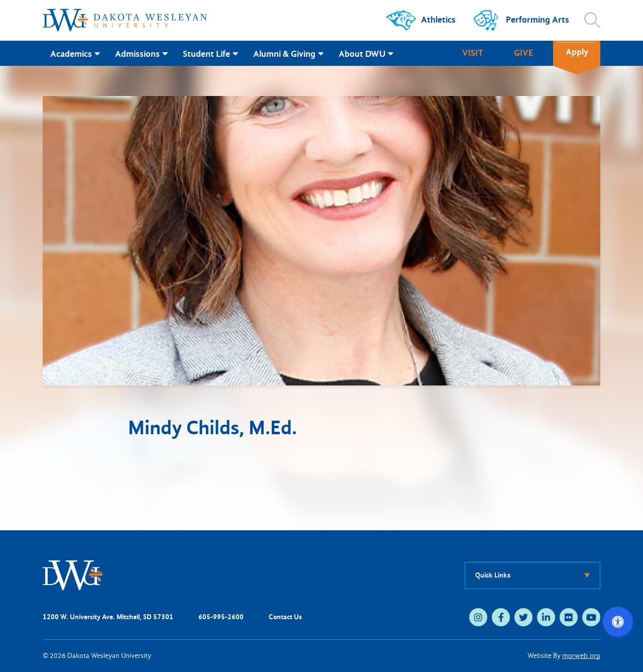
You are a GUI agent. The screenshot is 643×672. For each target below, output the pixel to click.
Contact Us (285, 617)
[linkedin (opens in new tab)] (546, 617)
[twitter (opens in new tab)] (523, 617)
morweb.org (581, 656)
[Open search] (592, 20)
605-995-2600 (221, 617)
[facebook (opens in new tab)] (501, 617)
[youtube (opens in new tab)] (591, 617)
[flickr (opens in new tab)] (569, 617)
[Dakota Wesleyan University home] (125, 20)
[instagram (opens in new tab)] (478, 617)
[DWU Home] (73, 575)
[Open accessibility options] (618, 622)
